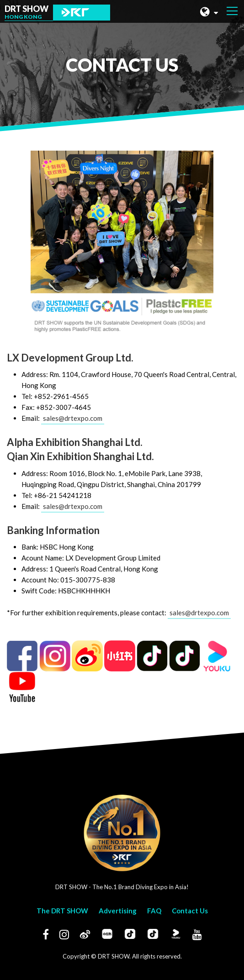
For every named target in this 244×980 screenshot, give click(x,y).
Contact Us (190, 911)
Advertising (118, 911)
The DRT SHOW (62, 911)
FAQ (154, 911)
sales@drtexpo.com (73, 418)
